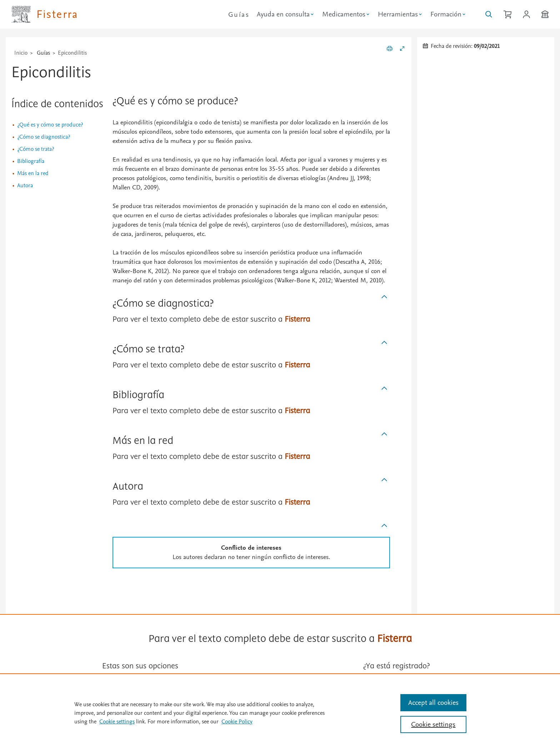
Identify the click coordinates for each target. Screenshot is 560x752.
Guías (239, 15)
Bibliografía (31, 161)
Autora (25, 185)
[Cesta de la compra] (507, 14)
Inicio (21, 53)
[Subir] (384, 297)
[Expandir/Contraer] (402, 50)
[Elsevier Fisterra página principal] (45, 14)
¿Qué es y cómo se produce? (50, 125)
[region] (280, 713)
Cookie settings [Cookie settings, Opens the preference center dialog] (433, 724)
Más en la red (33, 173)
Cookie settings (117, 722)
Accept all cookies (433, 703)
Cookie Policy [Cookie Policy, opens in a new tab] (237, 722)
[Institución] (545, 14)
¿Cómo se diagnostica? (44, 137)
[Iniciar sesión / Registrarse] (526, 14)
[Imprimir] (390, 50)
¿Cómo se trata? (36, 149)
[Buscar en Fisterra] (489, 14)
